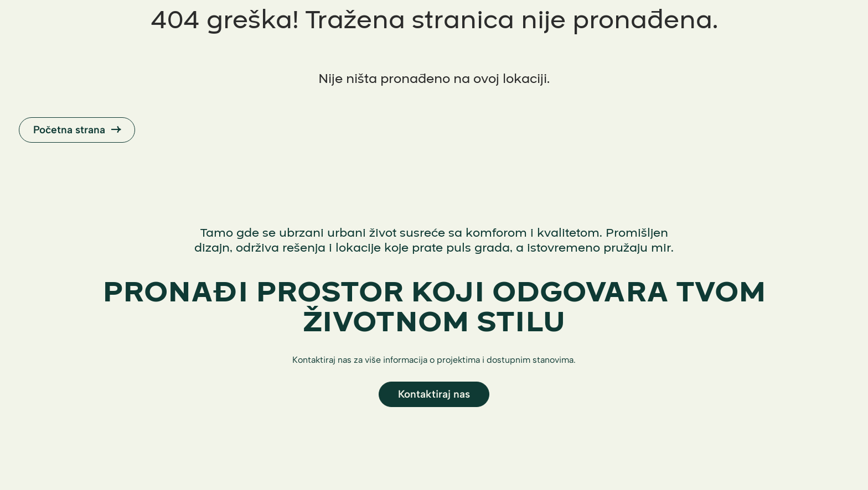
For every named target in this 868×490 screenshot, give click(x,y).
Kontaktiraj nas (434, 394)
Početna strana (77, 130)
